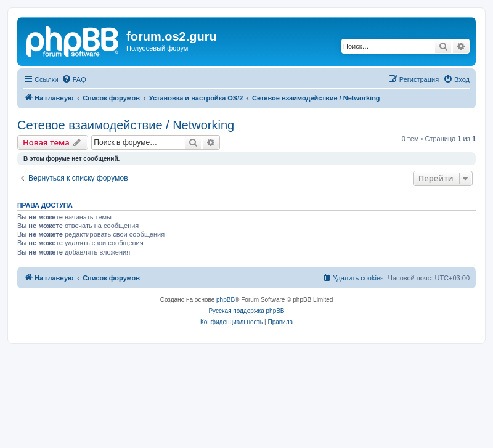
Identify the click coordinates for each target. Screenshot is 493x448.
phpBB (226, 300)
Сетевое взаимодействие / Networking (126, 125)
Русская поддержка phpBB (246, 311)
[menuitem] (74, 79)
